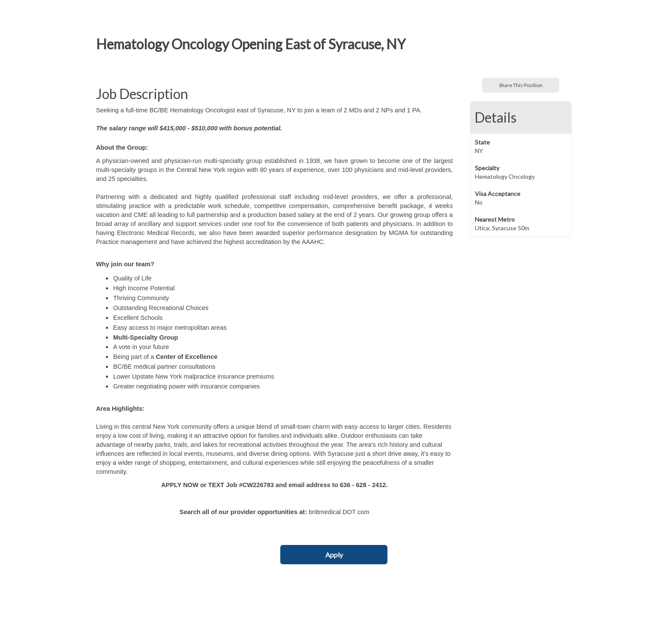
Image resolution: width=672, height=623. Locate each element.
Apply (334, 555)
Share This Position (521, 85)
